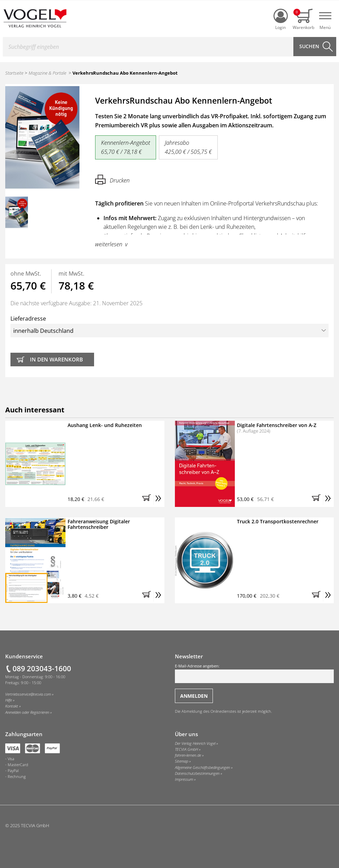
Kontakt (12, 706)
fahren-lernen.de (188, 755)
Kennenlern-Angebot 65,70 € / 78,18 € (126, 147)
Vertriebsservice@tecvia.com (28, 694)
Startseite (14, 73)
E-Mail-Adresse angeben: (255, 673)
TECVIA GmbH (186, 749)
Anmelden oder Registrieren (27, 712)
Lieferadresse (169, 326)
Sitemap (182, 761)
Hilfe (9, 700)
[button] (148, 500)
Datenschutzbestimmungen (197, 773)
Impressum (184, 779)
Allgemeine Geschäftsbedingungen (202, 768)
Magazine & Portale (47, 73)
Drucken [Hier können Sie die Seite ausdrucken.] (112, 179)
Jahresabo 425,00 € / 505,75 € (188, 147)
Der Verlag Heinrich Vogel (195, 743)
